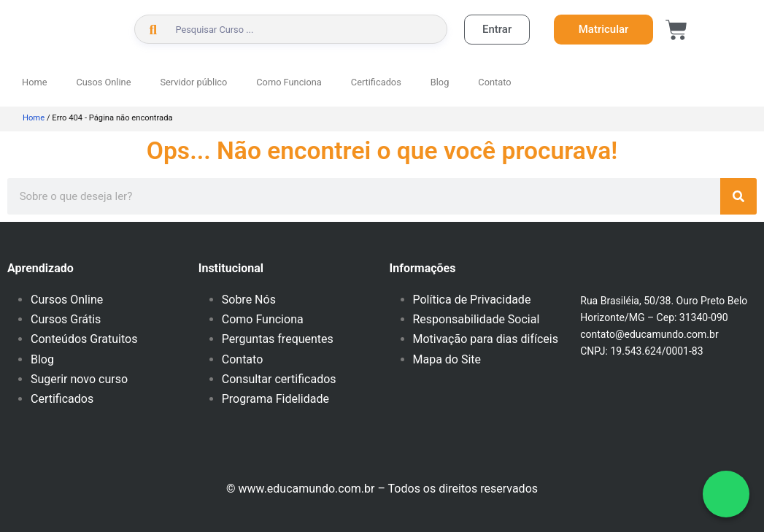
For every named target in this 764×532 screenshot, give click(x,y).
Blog (440, 82)
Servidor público (193, 82)
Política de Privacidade (472, 300)
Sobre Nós (249, 300)
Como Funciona (289, 82)
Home (34, 82)
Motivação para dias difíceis (486, 339)
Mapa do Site (447, 359)
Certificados (376, 82)
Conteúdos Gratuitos (84, 339)
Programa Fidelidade (275, 399)
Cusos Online (103, 82)
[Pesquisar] (738, 196)
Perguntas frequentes (278, 339)
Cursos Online (67, 300)
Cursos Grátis (66, 319)
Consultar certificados (279, 379)
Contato (494, 82)
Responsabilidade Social (476, 319)
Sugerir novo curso (79, 379)
